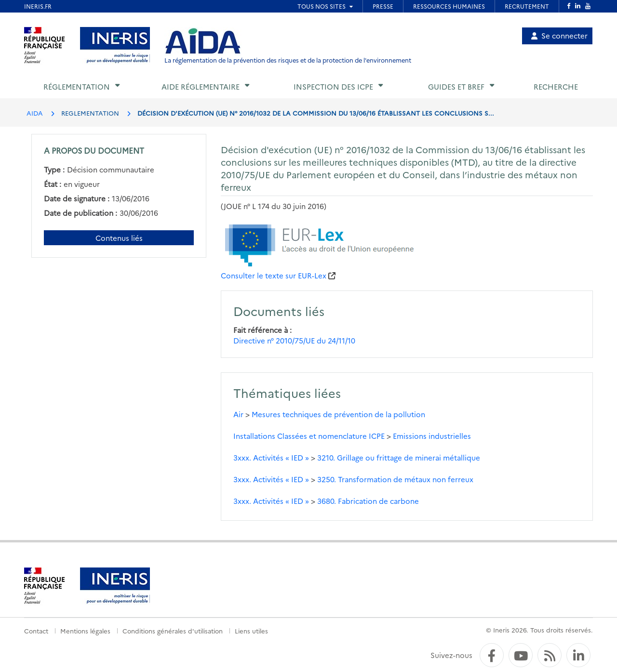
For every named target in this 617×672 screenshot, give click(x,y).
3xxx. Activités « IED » (271, 457)
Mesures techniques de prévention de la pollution (338, 414)
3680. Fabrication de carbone (368, 501)
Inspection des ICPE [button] (333, 86)
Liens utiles (251, 631)
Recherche (556, 86)
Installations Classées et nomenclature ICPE (309, 436)
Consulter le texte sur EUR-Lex (274, 275)
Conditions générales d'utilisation (173, 631)
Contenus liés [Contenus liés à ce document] (119, 238)
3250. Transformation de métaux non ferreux (395, 479)
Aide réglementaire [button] (201, 86)
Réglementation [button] (77, 86)
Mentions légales (85, 631)
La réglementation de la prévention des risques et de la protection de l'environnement (288, 60)
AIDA (35, 113)
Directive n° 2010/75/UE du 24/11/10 (294, 340)
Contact (36, 631)
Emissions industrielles (432, 436)
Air (238, 414)
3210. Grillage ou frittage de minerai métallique (399, 457)
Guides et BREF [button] (456, 86)
